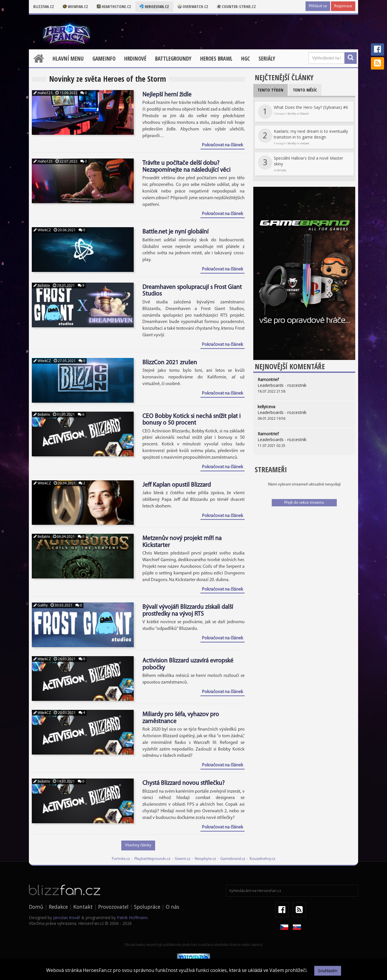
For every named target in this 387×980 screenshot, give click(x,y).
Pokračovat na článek (223, 145)
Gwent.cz (183, 859)
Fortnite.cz (121, 859)
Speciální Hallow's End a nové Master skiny (301, 164)
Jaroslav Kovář (67, 918)
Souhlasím (328, 971)
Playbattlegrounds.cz (152, 859)
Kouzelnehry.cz (262, 859)
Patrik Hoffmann (132, 918)
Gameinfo (104, 59)
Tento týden (270, 90)
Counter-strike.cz (236, 6)
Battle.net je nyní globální (175, 232)
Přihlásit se (318, 6)
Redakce (58, 907)
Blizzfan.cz (44, 6)
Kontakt (83, 907)
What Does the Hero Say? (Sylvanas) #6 (303, 112)
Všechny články (138, 845)
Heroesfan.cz (154, 6)
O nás (173, 907)
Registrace (343, 6)
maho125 (43, 93)
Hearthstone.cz (114, 6)
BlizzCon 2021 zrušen (170, 363)
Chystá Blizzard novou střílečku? (184, 783)
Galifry (41, 605)
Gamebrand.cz (233, 859)
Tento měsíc (305, 90)
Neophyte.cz (205, 859)
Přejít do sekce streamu (304, 503)
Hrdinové (135, 59)
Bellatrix (42, 286)
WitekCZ (42, 230)
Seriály (267, 59)
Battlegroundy (173, 59)
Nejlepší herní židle (167, 95)
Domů (36, 907)
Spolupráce (147, 907)
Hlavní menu (68, 59)
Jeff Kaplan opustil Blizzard (177, 485)
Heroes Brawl (216, 59)
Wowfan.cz (75, 6)
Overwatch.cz (193, 6)
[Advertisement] (304, 552)
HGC (245, 59)
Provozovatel (113, 907)
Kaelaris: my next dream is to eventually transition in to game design (303, 137)
